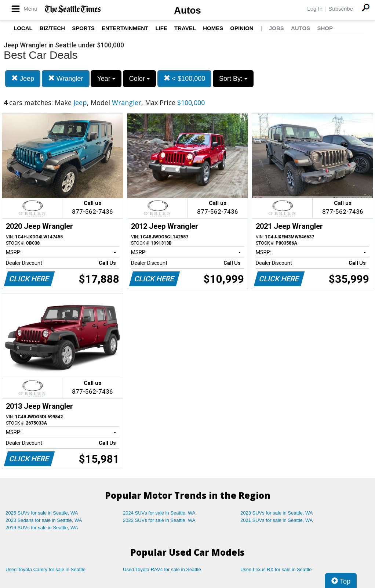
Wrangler (66, 78)
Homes (213, 28)
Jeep (23, 78)
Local (23, 28)
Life (161, 28)
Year (106, 79)
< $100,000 (185, 78)
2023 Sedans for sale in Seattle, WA (44, 520)
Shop (325, 28)
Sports (83, 28)
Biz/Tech (52, 28)
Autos (187, 10)
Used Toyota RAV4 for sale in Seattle (162, 569)
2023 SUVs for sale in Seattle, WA (277, 513)
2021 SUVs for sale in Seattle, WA (277, 520)
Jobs (276, 28)
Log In (315, 9)
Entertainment (125, 28)
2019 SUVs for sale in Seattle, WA (42, 528)
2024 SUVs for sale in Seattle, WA (159, 513)
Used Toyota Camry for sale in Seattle (45, 569)
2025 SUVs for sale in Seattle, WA (42, 513)
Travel (185, 28)
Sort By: (233, 79)
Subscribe (341, 9)
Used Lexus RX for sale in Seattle (276, 569)
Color (139, 79)
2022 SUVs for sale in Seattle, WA (159, 520)
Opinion (242, 28)
